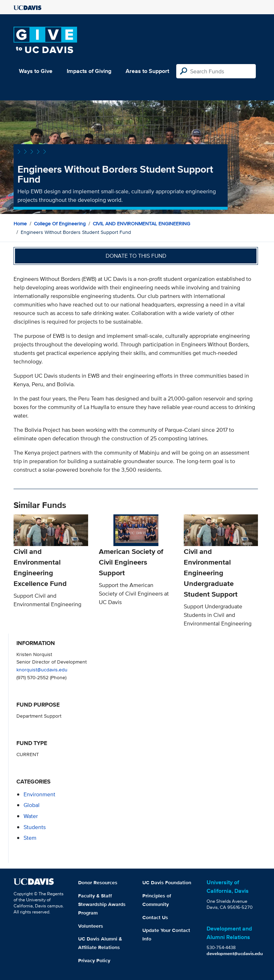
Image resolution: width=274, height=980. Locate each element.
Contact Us (155, 917)
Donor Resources (98, 882)
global (32, 805)
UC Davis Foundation (167, 882)
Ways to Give (36, 71)
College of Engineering (60, 224)
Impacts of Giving (89, 71)
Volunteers (91, 926)
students (35, 827)
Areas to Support (147, 71)
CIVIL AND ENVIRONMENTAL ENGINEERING (141, 224)
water (31, 816)
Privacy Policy (94, 960)
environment (39, 794)
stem (30, 838)
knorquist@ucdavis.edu (42, 669)
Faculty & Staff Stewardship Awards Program (102, 904)
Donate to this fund (136, 256)
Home (20, 224)
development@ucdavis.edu (235, 953)
